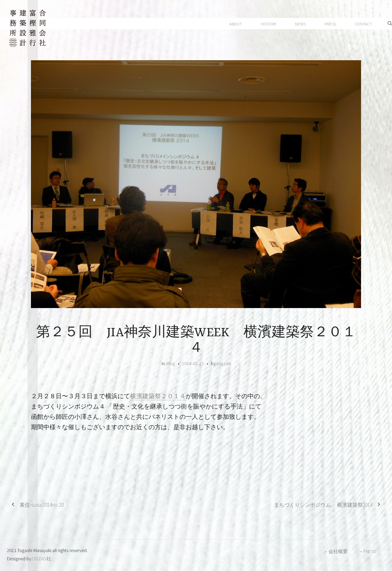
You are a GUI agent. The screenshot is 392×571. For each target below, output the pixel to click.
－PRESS (367, 551)
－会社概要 (336, 551)
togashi (224, 363)
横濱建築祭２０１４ (158, 396)
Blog (171, 363)
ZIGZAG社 (41, 559)
